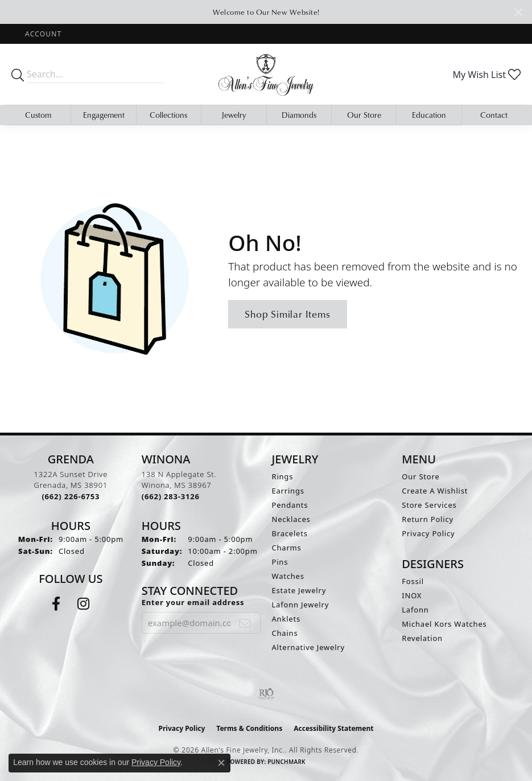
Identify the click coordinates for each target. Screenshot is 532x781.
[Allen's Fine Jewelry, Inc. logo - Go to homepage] (266, 74)
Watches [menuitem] (288, 576)
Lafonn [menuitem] (415, 610)
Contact (494, 115)
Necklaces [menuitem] (291, 519)
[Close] (518, 12)
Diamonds (299, 115)
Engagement (104, 115)
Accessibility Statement (333, 728)
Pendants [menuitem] (290, 505)
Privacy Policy (428, 533)
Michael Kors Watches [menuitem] (444, 624)
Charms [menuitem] (287, 548)
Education (429, 115)
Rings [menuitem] (283, 476)
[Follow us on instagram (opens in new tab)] (83, 604)
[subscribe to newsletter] (245, 623)
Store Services (429, 505)
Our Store (364, 115)
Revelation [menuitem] (422, 638)
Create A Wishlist (435, 491)
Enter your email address (193, 602)
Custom (38, 115)
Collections (168, 115)
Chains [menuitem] (285, 633)
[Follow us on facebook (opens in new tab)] (56, 604)
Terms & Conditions (249, 728)
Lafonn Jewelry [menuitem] (301, 605)
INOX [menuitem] (412, 595)
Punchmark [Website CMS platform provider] (286, 762)
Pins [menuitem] (280, 562)
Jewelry (234, 115)
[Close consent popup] (221, 763)
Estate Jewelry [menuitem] (299, 590)
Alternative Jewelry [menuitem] (308, 647)
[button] (42, 34)
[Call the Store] (71, 496)
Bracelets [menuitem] (290, 533)
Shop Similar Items (287, 314)
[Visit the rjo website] (266, 694)
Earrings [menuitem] (288, 491)
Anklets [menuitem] (286, 619)
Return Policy (428, 519)
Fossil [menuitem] (413, 581)
